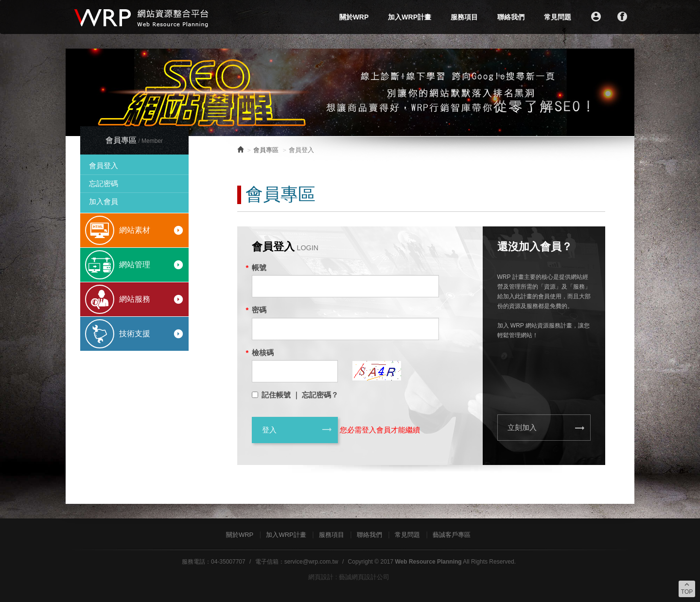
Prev (78, 92)
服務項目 (464, 17)
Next (622, 92)
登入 (297, 430)
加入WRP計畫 (410, 17)
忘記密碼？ (320, 395)
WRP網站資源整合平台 (142, 17)
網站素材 (151, 230)
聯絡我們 (511, 17)
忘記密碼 (104, 183)
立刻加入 (547, 428)
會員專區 (266, 150)
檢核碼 (263, 353)
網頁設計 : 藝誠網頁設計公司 (349, 577)
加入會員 (104, 201)
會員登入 (104, 165)
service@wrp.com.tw (311, 562)
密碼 (259, 310)
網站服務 (151, 299)
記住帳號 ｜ (281, 395)
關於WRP (354, 17)
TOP (687, 588)
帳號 (259, 267)
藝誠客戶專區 (452, 535)
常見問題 (558, 17)
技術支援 (151, 334)
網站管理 (151, 265)
